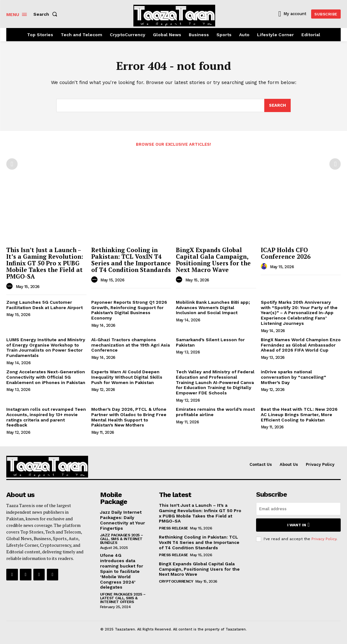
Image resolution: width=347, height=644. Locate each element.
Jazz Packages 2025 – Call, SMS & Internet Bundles (122, 539)
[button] (47, 14)
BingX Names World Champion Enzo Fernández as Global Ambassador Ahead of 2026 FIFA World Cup (301, 345)
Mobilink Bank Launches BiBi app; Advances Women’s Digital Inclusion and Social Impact (213, 308)
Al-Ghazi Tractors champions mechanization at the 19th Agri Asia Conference (131, 345)
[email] (298, 509)
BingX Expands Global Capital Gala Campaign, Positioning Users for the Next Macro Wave (213, 260)
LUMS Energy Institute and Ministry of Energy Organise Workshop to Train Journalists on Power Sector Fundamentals (46, 347)
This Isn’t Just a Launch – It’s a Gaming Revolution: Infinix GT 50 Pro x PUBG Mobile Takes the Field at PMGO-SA (45, 263)
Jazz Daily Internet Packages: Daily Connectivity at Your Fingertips (123, 520)
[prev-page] (12, 164)
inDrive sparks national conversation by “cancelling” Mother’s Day (293, 377)
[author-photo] (10, 286)
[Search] (277, 105)
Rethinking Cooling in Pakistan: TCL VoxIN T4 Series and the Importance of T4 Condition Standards (131, 260)
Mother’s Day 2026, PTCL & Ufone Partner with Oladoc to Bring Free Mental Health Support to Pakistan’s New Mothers (129, 417)
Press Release (173, 528)
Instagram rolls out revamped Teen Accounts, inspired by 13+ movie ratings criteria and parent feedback (46, 417)
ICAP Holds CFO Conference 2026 (286, 253)
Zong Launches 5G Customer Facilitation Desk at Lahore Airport (45, 305)
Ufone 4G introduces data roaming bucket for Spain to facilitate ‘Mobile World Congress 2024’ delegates (122, 571)
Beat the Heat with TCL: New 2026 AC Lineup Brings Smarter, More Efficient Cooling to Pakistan (299, 415)
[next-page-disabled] (335, 164)
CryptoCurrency (176, 581)
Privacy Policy (324, 539)
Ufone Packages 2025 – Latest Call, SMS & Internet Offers (123, 598)
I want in (298, 525)
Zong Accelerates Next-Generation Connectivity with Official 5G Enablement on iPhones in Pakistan (46, 377)
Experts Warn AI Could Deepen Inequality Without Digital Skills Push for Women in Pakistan (127, 377)
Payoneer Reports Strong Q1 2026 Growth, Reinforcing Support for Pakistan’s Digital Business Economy (129, 310)
